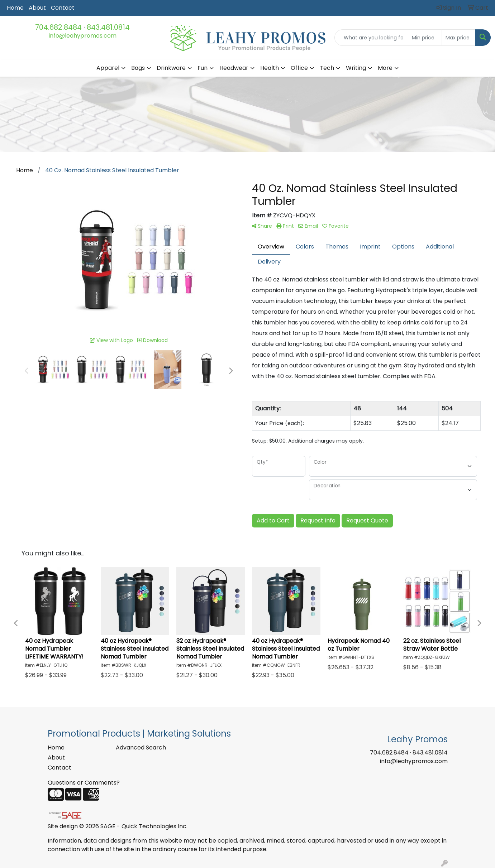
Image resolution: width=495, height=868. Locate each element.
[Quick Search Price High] (459, 38)
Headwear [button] (234, 68)
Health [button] (270, 68)
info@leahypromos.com (83, 36)
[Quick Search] (371, 38)
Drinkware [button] (171, 68)
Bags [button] (138, 68)
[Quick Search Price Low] (425, 38)
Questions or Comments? (84, 783)
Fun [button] (203, 68)
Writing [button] (356, 68)
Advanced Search (141, 748)
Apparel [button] (108, 68)
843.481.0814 (108, 27)
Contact (63, 8)
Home (15, 8)
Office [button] (299, 68)
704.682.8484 (58, 27)
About (37, 8)
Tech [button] (327, 68)
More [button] (385, 68)
